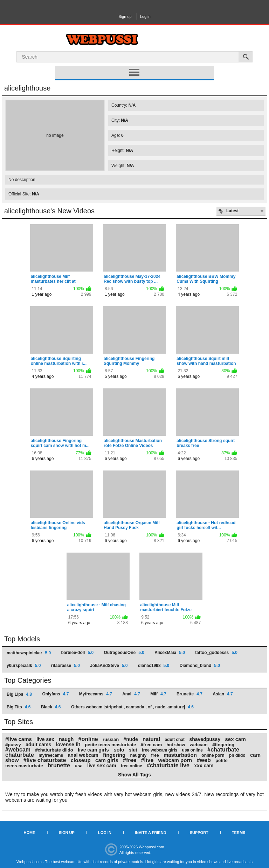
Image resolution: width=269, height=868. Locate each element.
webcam (199, 745)
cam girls (107, 760)
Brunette (189, 694)
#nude (131, 739)
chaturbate (20, 755)
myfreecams (51, 755)
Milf (158, 694)
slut (133, 750)
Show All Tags (134, 775)
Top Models (22, 639)
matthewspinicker (29, 653)
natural (151, 739)
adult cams (38, 745)
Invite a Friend (151, 833)
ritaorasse (65, 666)
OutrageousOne (124, 653)
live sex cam (102, 766)
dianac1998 (154, 666)
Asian (223, 694)
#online (88, 739)
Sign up (125, 16)
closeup (81, 760)
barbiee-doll (77, 653)
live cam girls (93, 750)
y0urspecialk (24, 666)
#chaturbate (223, 750)
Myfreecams (96, 694)
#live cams (19, 739)
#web (204, 760)
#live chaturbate (45, 760)
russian (111, 739)
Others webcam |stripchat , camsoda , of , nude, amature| (132, 707)
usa (78, 766)
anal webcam (83, 755)
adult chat (175, 740)
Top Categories (28, 680)
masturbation (180, 755)
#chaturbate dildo (54, 750)
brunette (59, 765)
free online (132, 766)
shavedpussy (205, 739)
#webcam (18, 750)
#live (147, 760)
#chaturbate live (168, 765)
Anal (131, 694)
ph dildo (237, 755)
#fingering (223, 745)
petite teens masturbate (110, 745)
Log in (145, 16)
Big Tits (19, 707)
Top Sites (19, 722)
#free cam (151, 745)
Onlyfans (55, 694)
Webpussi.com (151, 847)
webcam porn (175, 760)
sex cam (236, 739)
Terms (239, 833)
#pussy (13, 745)
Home (30, 833)
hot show (176, 745)
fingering (114, 755)
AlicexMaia (170, 653)
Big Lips (19, 694)
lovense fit (68, 745)
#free (130, 760)
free (155, 755)
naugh (66, 739)
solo (119, 750)
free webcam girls (160, 750)
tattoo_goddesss (216, 653)
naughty (139, 755)
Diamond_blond (200, 666)
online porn (213, 755)
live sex (45, 739)
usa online (192, 750)
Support (199, 833)
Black (51, 707)
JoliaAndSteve (109, 666)
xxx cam (204, 766)
